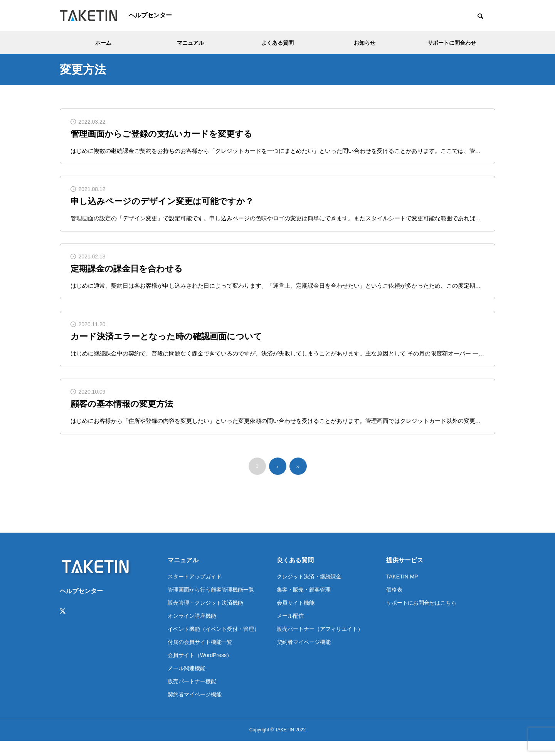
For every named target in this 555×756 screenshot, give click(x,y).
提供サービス (405, 575)
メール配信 (290, 630)
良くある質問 (295, 575)
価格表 (394, 604)
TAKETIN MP (402, 591)
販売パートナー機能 (192, 696)
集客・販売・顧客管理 (304, 604)
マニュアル (190, 43)
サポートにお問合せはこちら (421, 617)
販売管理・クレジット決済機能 (205, 617)
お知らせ (365, 43)
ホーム (103, 43)
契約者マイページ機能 (195, 709)
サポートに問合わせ (452, 43)
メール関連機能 (187, 683)
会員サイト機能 (296, 617)
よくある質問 (277, 43)
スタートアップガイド (195, 591)
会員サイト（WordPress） (200, 670)
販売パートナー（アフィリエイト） (320, 644)
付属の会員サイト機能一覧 (200, 657)
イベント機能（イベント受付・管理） (214, 644)
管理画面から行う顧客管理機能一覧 (211, 604)
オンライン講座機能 (192, 630)
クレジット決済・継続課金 (309, 591)
